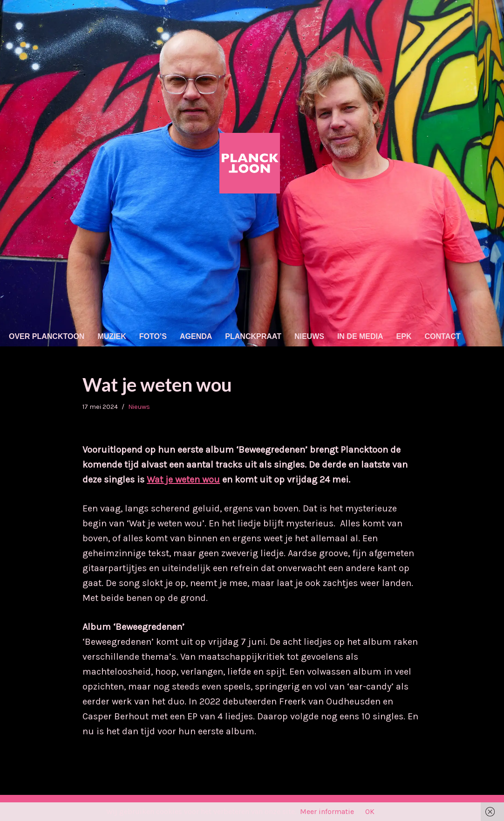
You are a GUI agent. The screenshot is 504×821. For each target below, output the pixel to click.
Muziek (112, 336)
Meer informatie (327, 811)
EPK (404, 336)
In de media (360, 336)
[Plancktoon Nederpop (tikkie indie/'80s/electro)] (252, 163)
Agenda (196, 336)
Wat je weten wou (183, 479)
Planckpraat (253, 336)
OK (370, 811)
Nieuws (309, 336)
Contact (443, 336)
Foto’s (153, 336)
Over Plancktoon (47, 336)
